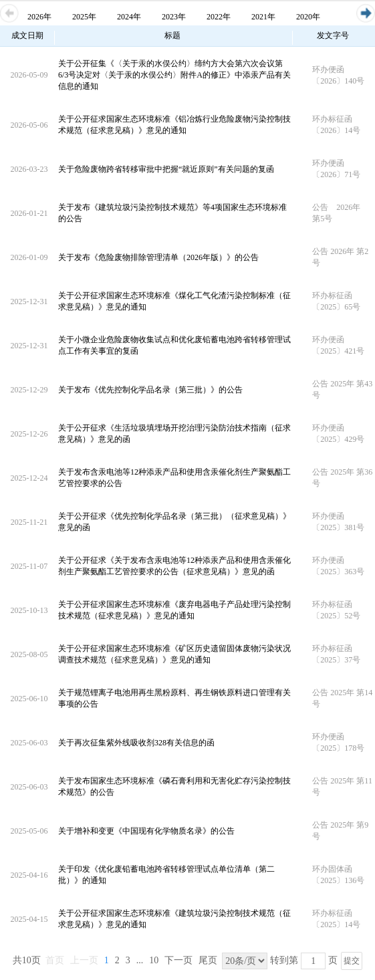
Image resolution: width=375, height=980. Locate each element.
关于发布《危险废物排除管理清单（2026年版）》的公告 (158, 257)
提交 (352, 961)
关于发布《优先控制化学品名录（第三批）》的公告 (150, 390)
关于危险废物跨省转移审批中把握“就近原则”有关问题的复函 (166, 169)
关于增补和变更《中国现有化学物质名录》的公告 (146, 831)
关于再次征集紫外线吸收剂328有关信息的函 (136, 743)
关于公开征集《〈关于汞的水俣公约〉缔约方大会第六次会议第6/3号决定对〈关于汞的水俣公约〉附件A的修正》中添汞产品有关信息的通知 (174, 75)
